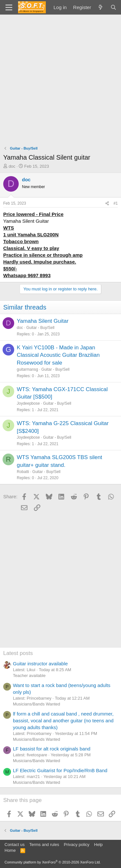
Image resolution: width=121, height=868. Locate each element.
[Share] (107, 203)
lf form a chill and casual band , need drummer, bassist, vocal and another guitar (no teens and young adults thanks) (63, 721)
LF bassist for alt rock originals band (52, 749)
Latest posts (18, 653)
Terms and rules (44, 845)
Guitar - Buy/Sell (40, 328)
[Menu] (9, 7)
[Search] (113, 7)
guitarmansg (27, 369)
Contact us (15, 845)
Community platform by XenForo (53, 862)
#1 (116, 203)
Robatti (23, 472)
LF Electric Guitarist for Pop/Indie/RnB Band (60, 770)
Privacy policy (77, 845)
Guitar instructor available (40, 664)
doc (12, 166)
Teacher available (29, 676)
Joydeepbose (28, 403)
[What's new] (101, 7)
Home (10, 850)
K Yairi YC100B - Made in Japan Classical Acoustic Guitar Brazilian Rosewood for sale (58, 355)
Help (99, 845)
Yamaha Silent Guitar (43, 321)
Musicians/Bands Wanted (36, 704)
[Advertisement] (60, 79)
